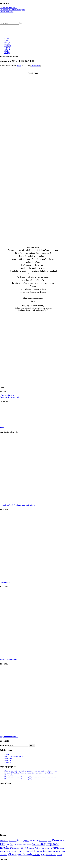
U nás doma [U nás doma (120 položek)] (61, 851)
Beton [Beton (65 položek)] (7, 841)
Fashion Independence (8, 659)
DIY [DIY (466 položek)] (3, 844)
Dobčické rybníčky (7, 12)
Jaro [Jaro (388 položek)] (11, 848)
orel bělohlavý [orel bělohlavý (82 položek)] (46, 848)
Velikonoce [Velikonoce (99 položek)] (4, 855)
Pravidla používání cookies (14, 756)
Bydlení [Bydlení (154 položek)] (26, 841)
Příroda (7, 44)
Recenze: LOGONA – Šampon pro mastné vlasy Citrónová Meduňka (29, 773)
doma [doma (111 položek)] (8, 844)
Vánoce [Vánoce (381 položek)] (12, 854)
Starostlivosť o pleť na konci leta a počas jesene (18, 505)
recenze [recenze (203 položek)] (19, 851)
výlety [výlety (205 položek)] (19, 855)
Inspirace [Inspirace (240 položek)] (36, 844)
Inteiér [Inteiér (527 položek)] (4, 848)
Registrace (8, 762)
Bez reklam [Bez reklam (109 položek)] (13, 841)
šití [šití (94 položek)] (61, 855)
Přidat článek (9, 760)
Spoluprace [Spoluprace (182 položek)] (47, 851)
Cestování (8, 42)
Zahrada (7, 49)
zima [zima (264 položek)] (43, 854)
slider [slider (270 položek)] (34, 851)
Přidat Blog (8, 758)
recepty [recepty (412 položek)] (27, 851)
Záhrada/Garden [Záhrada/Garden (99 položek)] (51, 855)
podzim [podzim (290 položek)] (7, 851)
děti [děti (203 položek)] (12, 844)
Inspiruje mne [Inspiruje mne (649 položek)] (50, 844)
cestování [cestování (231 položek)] (34, 841)
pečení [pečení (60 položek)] (2, 851)
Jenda (19, 66)
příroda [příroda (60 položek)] (13, 851)
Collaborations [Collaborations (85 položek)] (43, 841)
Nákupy (7, 53)
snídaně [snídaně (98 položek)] (40, 851)
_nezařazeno (35, 66)
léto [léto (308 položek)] (27, 848)
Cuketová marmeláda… (8, 8)
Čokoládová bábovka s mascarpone (12, 10)
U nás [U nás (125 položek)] (55, 851)
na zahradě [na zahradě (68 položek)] (32, 848)
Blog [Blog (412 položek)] (20, 840)
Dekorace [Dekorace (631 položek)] (58, 840)
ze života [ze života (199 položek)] (36, 855)
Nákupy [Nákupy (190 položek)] (38, 848)
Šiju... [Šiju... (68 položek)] (58, 855)
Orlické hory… (6, 582)
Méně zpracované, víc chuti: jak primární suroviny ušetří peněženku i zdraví (31, 771)
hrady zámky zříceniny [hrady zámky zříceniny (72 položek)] (25, 845)
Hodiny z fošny (10, 775)
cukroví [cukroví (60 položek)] (50, 841)
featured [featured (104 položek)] (16, 844)
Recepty (7, 47)
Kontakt (7, 754)
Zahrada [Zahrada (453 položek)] (27, 854)
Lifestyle (8, 46)
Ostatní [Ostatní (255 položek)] (54, 848)
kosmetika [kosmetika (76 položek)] (16, 848)
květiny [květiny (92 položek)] (22, 848)
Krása (6, 40)
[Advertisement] (22, 100)
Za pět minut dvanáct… (9, 737)
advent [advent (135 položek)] (2, 841)
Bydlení (7, 39)
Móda (6, 51)
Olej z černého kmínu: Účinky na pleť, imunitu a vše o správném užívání (30, 777)
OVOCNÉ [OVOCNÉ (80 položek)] (61, 848)
